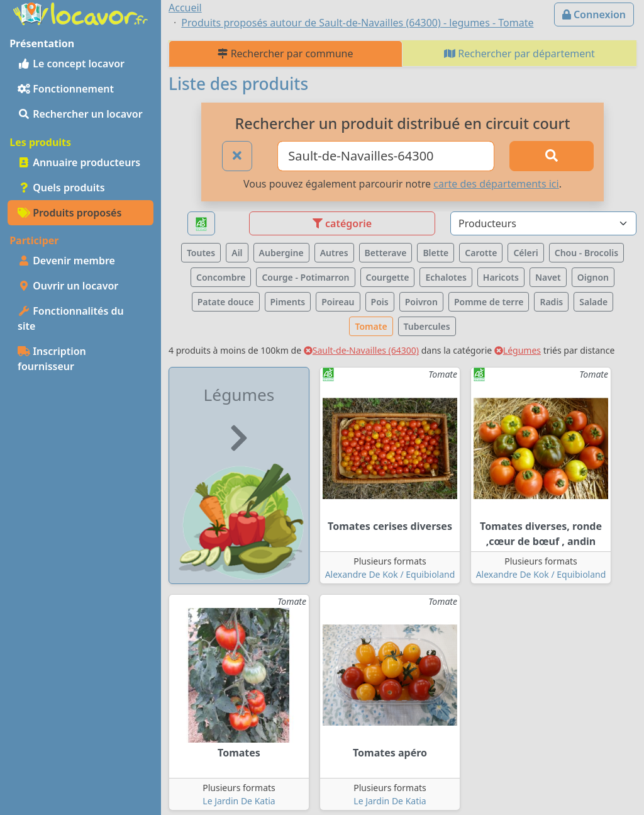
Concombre (221, 277)
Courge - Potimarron (305, 277)
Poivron (421, 302)
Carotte (481, 253)
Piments (288, 302)
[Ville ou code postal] (386, 156)
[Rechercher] (552, 156)
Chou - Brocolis (586, 253)
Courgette (388, 277)
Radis (551, 302)
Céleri (525, 253)
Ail (237, 253)
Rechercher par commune (285, 53)
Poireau (338, 302)
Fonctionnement (66, 89)
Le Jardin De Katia (239, 801)
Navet (548, 277)
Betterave (386, 253)
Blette (436, 253)
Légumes (518, 350)
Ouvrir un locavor (68, 286)
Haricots (501, 277)
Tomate (371, 326)
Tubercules (427, 326)
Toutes (201, 253)
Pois (380, 302)
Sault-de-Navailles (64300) (361, 350)
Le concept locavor (71, 64)
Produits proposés (69, 213)
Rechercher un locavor (80, 114)
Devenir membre (66, 261)
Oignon (593, 277)
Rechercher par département (519, 53)
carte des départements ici (496, 184)
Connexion (594, 14)
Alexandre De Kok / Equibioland (390, 574)
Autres (334, 253)
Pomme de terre (489, 302)
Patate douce (226, 302)
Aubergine (281, 253)
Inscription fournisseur (52, 359)
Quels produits (61, 188)
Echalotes (446, 277)
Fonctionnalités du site (71, 318)
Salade (593, 302)
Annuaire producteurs (79, 162)
